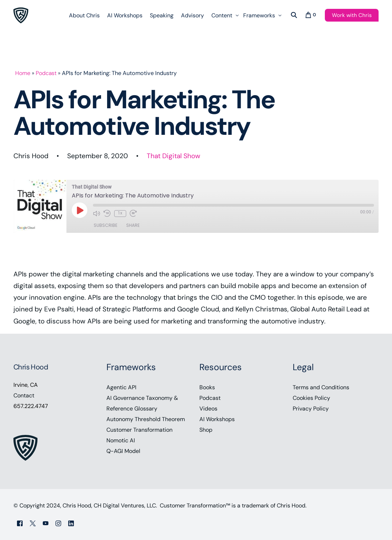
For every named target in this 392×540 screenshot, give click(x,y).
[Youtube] (46, 523)
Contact (24, 395)
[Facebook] (20, 523)
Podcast (47, 73)
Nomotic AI (121, 440)
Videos (208, 409)
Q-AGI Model (123, 451)
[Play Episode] (80, 210)
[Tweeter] (33, 523)
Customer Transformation (139, 430)
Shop (206, 430)
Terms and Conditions (321, 387)
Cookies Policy (311, 398)
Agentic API (121, 387)
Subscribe (106, 225)
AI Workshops (217, 419)
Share (133, 225)
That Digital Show (174, 156)
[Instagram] (58, 523)
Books (207, 387)
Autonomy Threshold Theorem (146, 419)
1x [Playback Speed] (120, 213)
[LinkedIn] (71, 523)
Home (23, 73)
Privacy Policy (311, 409)
